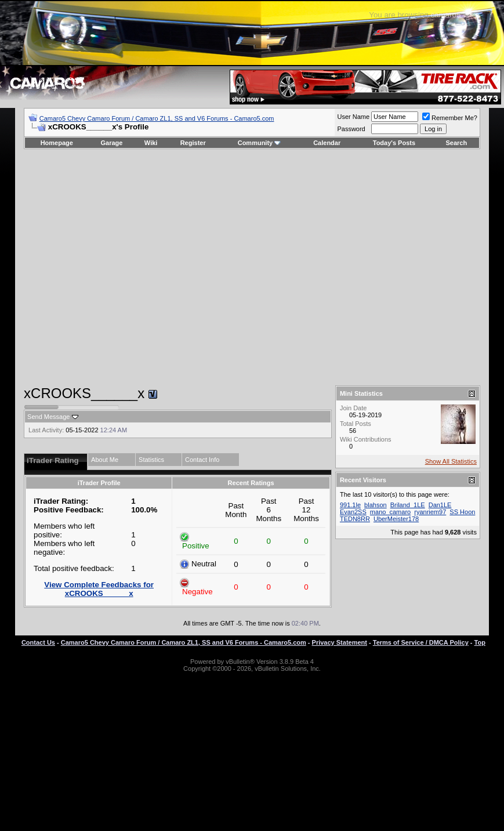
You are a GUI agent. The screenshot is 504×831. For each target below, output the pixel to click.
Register (193, 143)
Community (260, 143)
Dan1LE (440, 505)
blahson (376, 505)
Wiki (151, 143)
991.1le (350, 505)
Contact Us (38, 642)
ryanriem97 (430, 512)
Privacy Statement (340, 642)
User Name (353, 117)
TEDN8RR (355, 519)
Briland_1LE (408, 505)
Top (480, 642)
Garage (112, 143)
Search (457, 143)
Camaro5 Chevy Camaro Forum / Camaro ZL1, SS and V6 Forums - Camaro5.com (157, 118)
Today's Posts (394, 143)
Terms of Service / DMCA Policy (421, 642)
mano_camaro (390, 512)
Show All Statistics (451, 461)
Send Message (48, 417)
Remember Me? (450, 118)
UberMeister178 (396, 519)
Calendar (327, 143)
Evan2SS (353, 512)
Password (351, 129)
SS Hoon (462, 512)
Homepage (57, 143)
